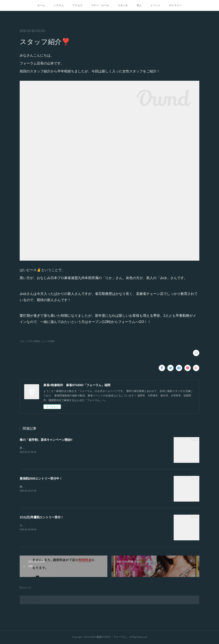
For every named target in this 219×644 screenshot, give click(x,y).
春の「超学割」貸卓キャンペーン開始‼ (46, 440)
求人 (139, 5)
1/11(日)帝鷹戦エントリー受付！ (42, 517)
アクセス (77, 5)
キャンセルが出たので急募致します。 (41, 525)
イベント (155, 5)
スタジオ (123, 5)
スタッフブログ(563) (30, 341)
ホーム (41, 5)
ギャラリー (175, 5)
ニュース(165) (48, 341)
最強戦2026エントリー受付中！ (41, 478)
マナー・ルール (100, 5)
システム (59, 5)
